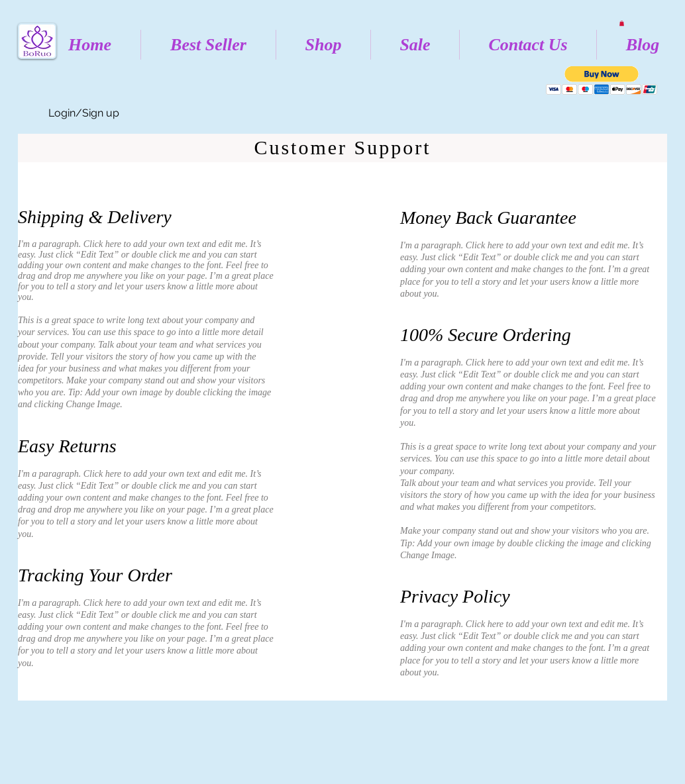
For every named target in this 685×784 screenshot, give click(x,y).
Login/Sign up (84, 113)
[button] (622, 23)
